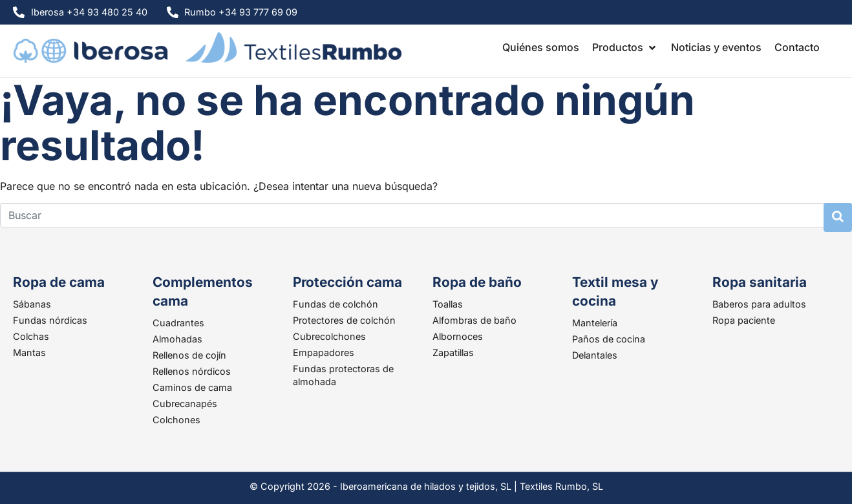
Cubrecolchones (329, 336)
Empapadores (324, 352)
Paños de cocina (609, 339)
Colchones (176, 420)
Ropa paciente (744, 320)
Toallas (448, 304)
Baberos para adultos (759, 304)
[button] (625, 47)
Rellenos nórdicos (192, 371)
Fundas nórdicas (50, 320)
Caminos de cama (192, 387)
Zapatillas (453, 352)
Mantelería (595, 323)
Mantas (29, 352)
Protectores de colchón (344, 320)
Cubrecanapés (185, 404)
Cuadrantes (178, 323)
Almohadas (177, 339)
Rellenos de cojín (189, 355)
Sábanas (32, 304)
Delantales (595, 355)
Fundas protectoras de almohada (343, 375)
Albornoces (458, 336)
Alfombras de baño (474, 320)
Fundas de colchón (335, 304)
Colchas (31, 336)
